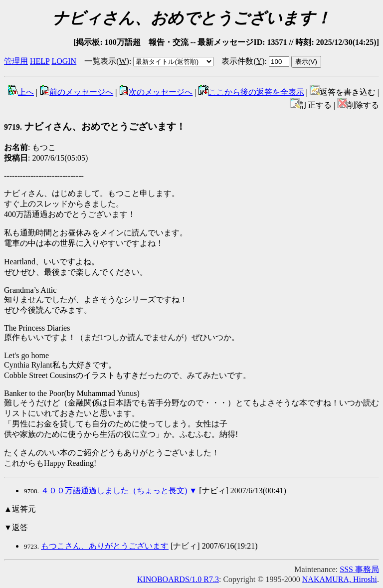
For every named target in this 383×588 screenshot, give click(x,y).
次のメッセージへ (156, 92)
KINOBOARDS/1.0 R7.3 (178, 579)
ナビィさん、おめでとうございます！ (95, 126)
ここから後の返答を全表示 (251, 92)
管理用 (16, 61)
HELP (40, 61)
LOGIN (64, 61)
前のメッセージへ (76, 92)
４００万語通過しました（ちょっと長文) (114, 490)
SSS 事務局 (359, 569)
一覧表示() (107, 61)
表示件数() (243, 61)
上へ (21, 92)
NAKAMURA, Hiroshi (340, 579)
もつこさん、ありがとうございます (105, 546)
